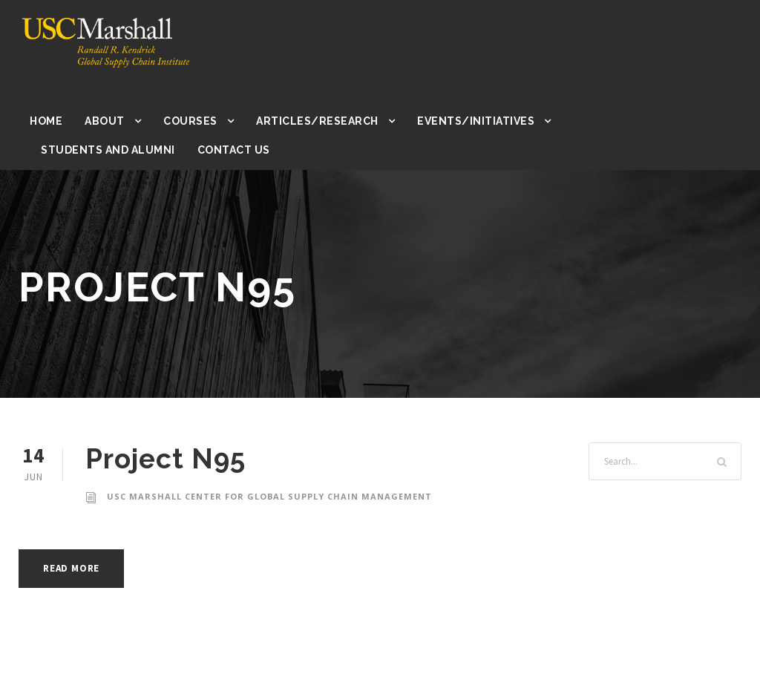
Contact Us (229, 150)
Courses (190, 121)
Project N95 (165, 458)
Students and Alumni (106, 150)
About (104, 121)
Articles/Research (315, 121)
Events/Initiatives (469, 121)
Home (46, 121)
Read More (75, 568)
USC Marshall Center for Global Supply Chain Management (268, 497)
